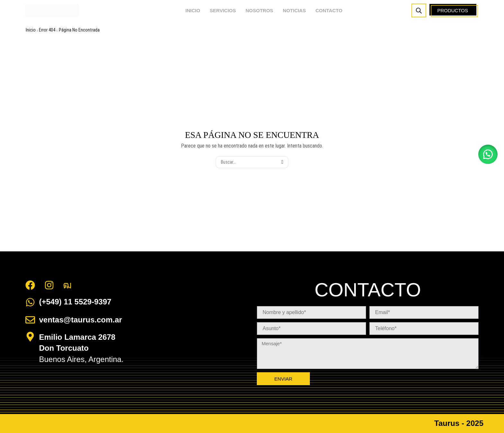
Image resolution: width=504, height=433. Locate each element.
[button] (488, 154)
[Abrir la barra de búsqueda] (419, 11)
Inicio (31, 30)
